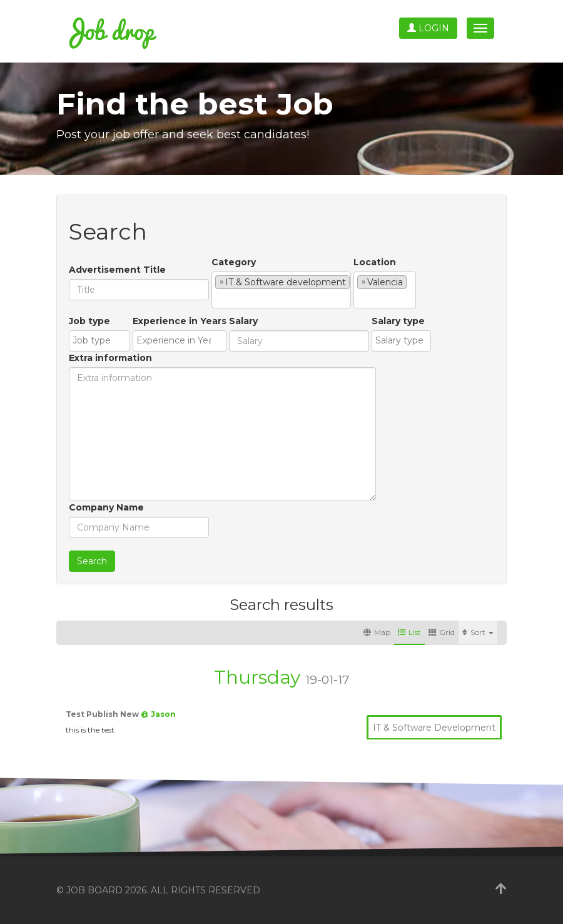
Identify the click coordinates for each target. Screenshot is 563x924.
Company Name (106, 507)
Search (92, 561)
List (409, 632)
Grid (442, 632)
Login (428, 28)
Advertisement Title (117, 270)
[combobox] (281, 290)
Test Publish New (103, 714)
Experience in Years (180, 321)
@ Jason (158, 714)
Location (375, 262)
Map (377, 632)
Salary (243, 321)
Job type (89, 321)
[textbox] (219, 298)
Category (234, 262)
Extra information (110, 358)
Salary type (398, 321)
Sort (478, 632)
